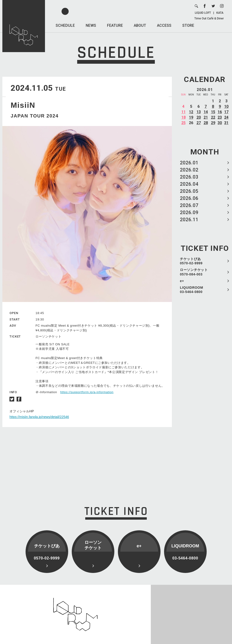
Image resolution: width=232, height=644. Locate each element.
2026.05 (189, 191)
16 (220, 112)
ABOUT (140, 25)
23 (220, 117)
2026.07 (189, 205)
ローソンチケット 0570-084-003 (194, 272)
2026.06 (189, 198)
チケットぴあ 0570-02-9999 (191, 261)
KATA (220, 13)
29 (213, 123)
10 (226, 106)
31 (226, 123)
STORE (188, 25)
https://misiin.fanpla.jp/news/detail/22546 (39, 417)
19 (191, 117)
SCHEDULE (65, 25)
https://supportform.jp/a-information (87, 392)
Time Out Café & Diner (209, 18)
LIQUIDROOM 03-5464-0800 (192, 290)
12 (191, 112)
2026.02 (189, 170)
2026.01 (189, 163)
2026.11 (189, 220)
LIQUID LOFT (203, 13)
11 (183, 112)
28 (206, 123)
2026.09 (189, 212)
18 (183, 117)
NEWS (91, 25)
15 (213, 112)
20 (199, 117)
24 (226, 117)
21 (206, 117)
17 (226, 112)
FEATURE (115, 25)
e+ (182, 281)
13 (199, 112)
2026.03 (189, 177)
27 (199, 123)
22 (213, 117)
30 (220, 123)
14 (206, 112)
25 (183, 123)
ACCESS (164, 25)
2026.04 (189, 184)
